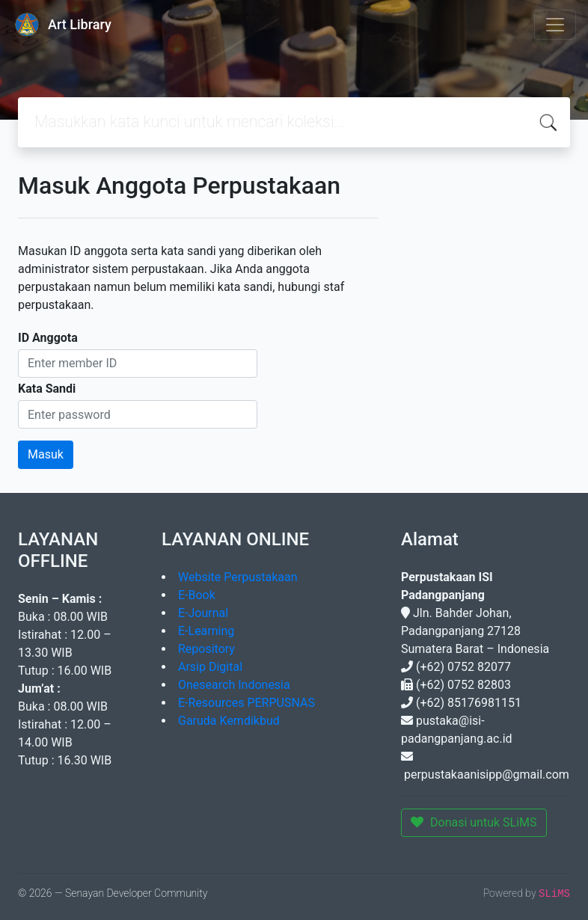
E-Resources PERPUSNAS (246, 703)
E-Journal (203, 613)
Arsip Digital (210, 667)
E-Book (197, 595)
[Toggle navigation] (555, 25)
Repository (206, 649)
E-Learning (206, 631)
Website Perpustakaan (238, 577)
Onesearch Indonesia (234, 685)
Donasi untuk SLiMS (474, 822)
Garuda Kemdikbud (229, 721)
